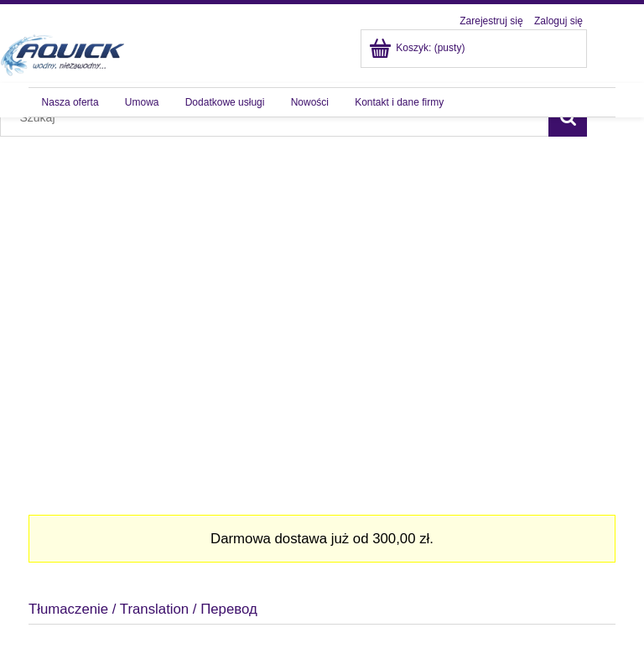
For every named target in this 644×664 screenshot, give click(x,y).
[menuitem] (70, 102)
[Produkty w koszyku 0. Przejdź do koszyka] (418, 48)
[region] (322, 309)
